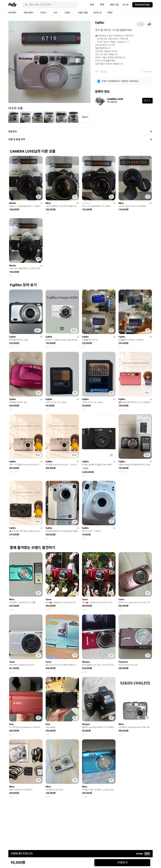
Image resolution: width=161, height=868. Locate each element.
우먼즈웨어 (29, 13)
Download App (142, 5)
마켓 (92, 5)
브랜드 (69, 13)
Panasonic (123, 662)
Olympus (86, 662)
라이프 (44, 13)
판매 (102, 5)
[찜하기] (140, 24)
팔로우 (147, 101)
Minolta (13, 203)
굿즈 (56, 13)
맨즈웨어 (13, 13)
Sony (11, 724)
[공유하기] (149, 24)
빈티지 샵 (97, 13)
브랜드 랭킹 (83, 13)
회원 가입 (115, 5)
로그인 (126, 5)
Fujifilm (100, 23)
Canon (49, 599)
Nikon (48, 203)
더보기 (85, 117)
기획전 (110, 13)
